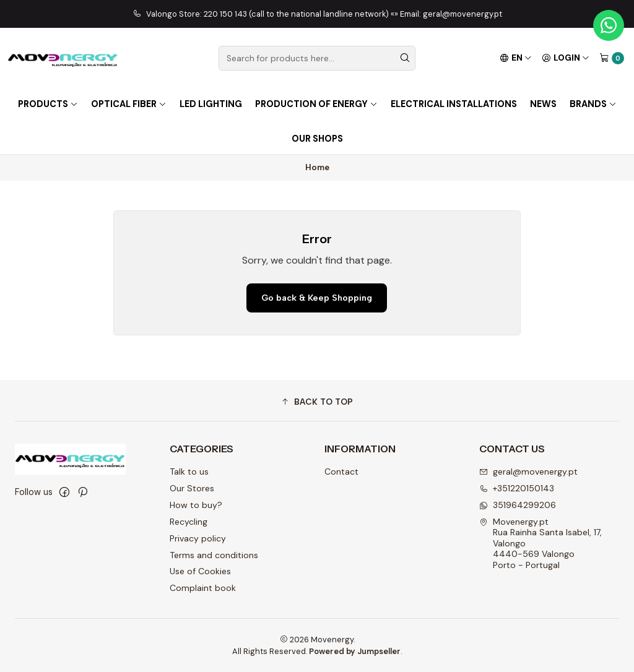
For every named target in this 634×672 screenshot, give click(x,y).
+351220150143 (517, 488)
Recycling (189, 522)
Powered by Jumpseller (355, 651)
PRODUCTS (48, 104)
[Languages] (516, 58)
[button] (317, 402)
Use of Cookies (200, 571)
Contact (341, 472)
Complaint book (203, 588)
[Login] (566, 58)
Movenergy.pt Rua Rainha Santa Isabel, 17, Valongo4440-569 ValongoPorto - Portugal (541, 543)
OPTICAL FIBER (129, 104)
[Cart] (612, 58)
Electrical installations (454, 104)
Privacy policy (198, 538)
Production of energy (316, 104)
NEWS (543, 104)
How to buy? (196, 505)
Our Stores (192, 488)
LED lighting (211, 104)
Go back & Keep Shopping (317, 298)
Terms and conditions (214, 555)
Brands (593, 104)
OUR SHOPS (317, 139)
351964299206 (518, 505)
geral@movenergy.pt (528, 472)
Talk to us (189, 472)
